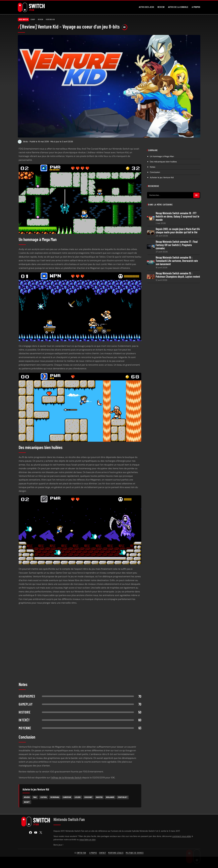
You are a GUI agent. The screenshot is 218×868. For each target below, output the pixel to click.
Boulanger (110, 798)
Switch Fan (81, 853)
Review (41, 20)
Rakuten (99, 798)
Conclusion (155, 173)
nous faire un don (87, 840)
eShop (33, 20)
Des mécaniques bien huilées (163, 162)
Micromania (55, 798)
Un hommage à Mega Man (162, 157)
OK (196, 196)
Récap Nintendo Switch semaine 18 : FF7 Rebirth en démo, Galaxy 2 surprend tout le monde (178, 217)
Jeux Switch (23, 20)
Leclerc (78, 798)
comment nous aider (182, 837)
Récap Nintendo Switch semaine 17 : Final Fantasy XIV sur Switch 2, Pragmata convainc (177, 245)
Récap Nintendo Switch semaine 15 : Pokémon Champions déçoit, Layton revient (178, 276)
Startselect (123, 798)
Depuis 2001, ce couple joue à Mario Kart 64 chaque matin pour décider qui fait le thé (178, 231)
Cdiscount (88, 798)
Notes (153, 167)
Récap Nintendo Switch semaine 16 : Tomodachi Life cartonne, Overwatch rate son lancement (177, 261)
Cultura (44, 798)
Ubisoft (27, 803)
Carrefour (67, 798)
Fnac (35, 798)
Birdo (26, 142)
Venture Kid (50, 20)
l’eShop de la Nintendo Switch (66, 778)
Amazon (27, 798)
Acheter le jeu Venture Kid (162, 178)
